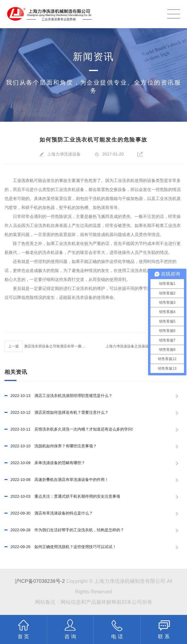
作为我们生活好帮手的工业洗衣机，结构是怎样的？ (64, 530)
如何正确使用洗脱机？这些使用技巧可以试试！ (60, 547)
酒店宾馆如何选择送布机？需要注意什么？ (56, 413)
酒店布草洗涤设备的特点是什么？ (49, 513)
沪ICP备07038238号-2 (40, 581)
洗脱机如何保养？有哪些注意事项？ (51, 446)
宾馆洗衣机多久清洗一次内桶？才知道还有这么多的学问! (69, 429)
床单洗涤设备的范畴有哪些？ (45, 463)
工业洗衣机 (23, 180)
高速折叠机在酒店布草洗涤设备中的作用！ (56, 480)
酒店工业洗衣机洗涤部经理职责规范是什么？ (58, 396)
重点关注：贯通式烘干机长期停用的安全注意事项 (62, 496)
